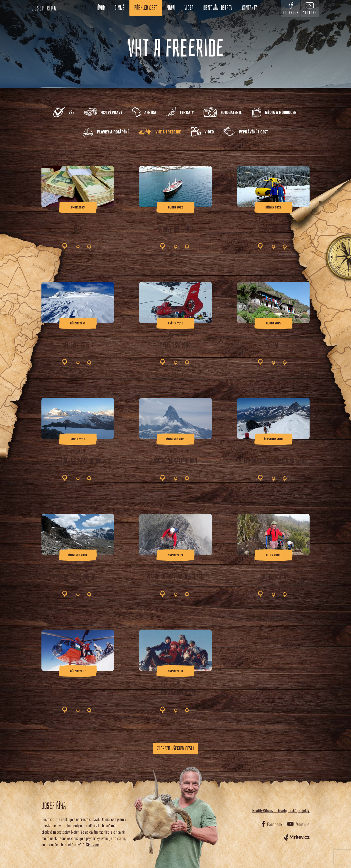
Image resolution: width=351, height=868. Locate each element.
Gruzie (78, 371)
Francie (175, 718)
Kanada (273, 255)
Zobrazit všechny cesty (175, 748)
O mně (118, 8)
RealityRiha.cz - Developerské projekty (281, 810)
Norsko (175, 255)
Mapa (169, 8)
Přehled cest (144, 8)
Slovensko (175, 603)
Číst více (92, 844)
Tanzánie (273, 603)
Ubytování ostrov (216, 8)
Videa (188, 8)
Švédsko (175, 371)
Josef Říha (44, 9)
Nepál (273, 371)
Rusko (78, 718)
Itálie (273, 487)
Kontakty (248, 8)
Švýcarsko (78, 487)
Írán (78, 255)
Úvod (100, 8)
